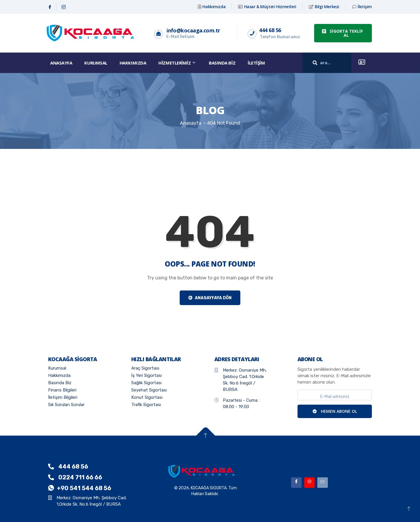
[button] (343, 33)
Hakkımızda (133, 63)
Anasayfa (61, 63)
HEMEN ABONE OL (335, 411)
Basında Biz (222, 63)
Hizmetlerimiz (177, 63)
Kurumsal (96, 63)
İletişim (256, 63)
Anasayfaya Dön (210, 298)
